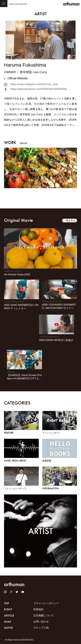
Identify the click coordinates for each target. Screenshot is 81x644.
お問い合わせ (41, 622)
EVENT (8, 609)
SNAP (8, 622)
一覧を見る (70, 221)
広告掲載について (44, 615)
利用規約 (38, 609)
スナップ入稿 (41, 628)
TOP (7, 603)
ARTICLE (9, 616)
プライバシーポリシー (46, 603)
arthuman (71, 4)
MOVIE (8, 628)
